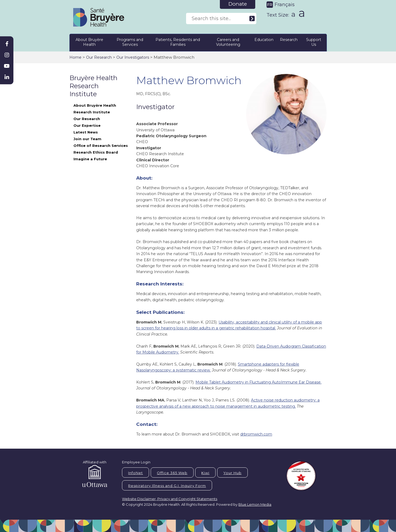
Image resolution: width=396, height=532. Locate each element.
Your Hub (232, 473)
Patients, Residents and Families (178, 42)
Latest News (86, 132)
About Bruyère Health (89, 42)
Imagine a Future (90, 159)
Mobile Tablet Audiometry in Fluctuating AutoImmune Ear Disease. (258, 382)
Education (264, 40)
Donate (238, 4)
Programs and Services (130, 42)
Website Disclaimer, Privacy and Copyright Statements (170, 499)
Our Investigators (133, 57)
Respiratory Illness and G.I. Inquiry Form (167, 486)
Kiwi (205, 473)
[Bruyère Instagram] (7, 55)
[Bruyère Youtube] (7, 66)
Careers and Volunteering (228, 42)
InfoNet (136, 473)
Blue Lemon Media (255, 504)
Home (75, 57)
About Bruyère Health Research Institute (95, 109)
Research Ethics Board (96, 152)
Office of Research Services (101, 146)
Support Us (314, 42)
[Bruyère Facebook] (7, 44)
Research (289, 40)
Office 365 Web (172, 473)
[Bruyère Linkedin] (7, 77)
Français (285, 5)
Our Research (99, 57)
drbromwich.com (256, 434)
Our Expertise (87, 125)
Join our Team (87, 139)
